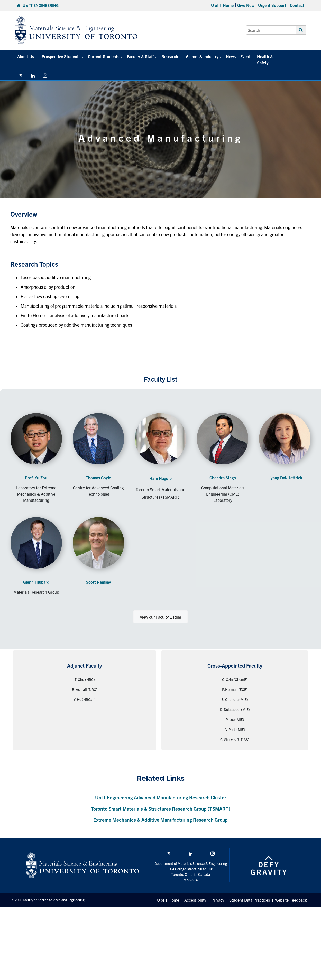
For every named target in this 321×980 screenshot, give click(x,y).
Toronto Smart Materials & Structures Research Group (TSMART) (161, 802)
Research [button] (168, 56)
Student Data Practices (250, 894)
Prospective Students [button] (60, 56)
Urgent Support (272, 5)
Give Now (246, 5)
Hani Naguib (160, 472)
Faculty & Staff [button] (139, 56)
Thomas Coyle (98, 472)
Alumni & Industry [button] (200, 56)
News (228, 56)
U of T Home (222, 5)
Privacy (218, 894)
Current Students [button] (103, 56)
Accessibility (195, 894)
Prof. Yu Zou (36, 472)
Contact (297, 5)
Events (243, 56)
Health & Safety (267, 56)
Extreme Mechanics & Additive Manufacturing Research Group (160, 813)
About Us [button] (25, 56)
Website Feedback (291, 894)
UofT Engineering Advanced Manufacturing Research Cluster (161, 791)
